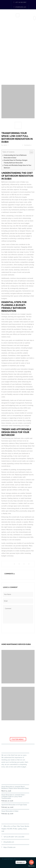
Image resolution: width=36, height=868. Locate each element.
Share (6, 564)
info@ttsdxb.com (20, 7)
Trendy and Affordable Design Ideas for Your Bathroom (18, 167)
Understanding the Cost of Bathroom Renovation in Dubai (15, 156)
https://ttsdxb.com (9, 847)
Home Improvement (16, 64)
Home (5, 64)
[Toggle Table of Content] (30, 152)
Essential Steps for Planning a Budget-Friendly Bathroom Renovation (16, 161)
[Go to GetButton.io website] (31, 866)
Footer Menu (18, 739)
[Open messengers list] (31, 862)
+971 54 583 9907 (20, 2)
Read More (5, 770)
